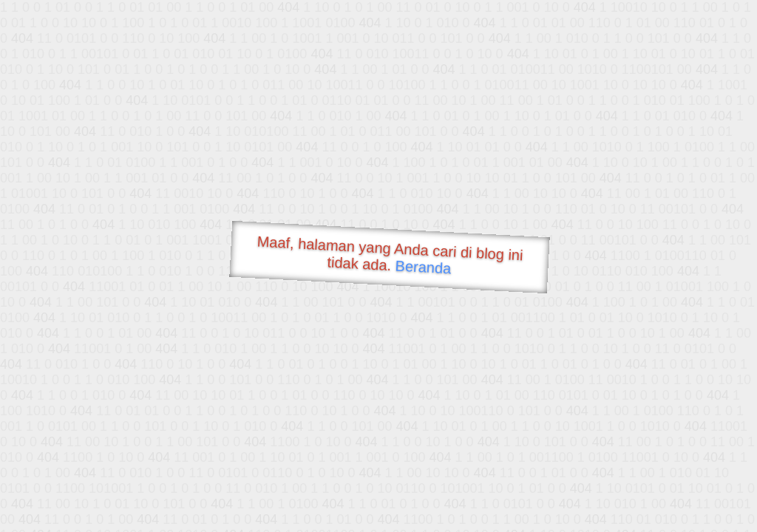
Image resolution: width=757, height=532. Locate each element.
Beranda (423, 267)
